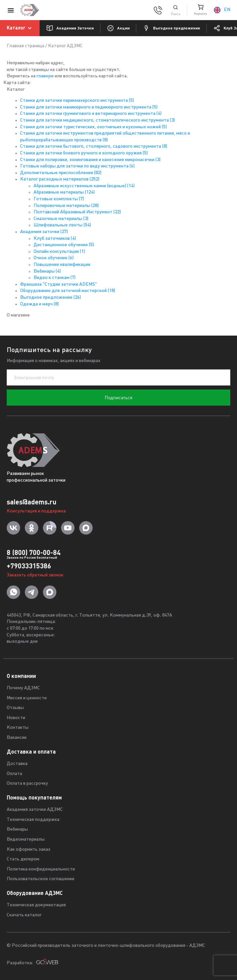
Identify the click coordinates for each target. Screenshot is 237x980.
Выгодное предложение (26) (51, 298)
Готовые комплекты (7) (59, 199)
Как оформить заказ (29, 850)
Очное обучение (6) (54, 258)
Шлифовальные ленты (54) (62, 225)
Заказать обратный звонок (35, 575)
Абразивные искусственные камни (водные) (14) (84, 186)
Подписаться (118, 398)
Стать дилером (23, 859)
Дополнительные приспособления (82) (61, 173)
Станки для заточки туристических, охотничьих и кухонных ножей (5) (93, 127)
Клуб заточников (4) (55, 239)
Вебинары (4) (47, 271)
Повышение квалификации (62, 265)
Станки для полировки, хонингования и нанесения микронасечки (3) (90, 160)
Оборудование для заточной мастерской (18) (68, 291)
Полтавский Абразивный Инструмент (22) (77, 212)
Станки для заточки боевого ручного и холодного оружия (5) (84, 153)
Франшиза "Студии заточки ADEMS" (59, 285)
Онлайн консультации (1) (59, 252)
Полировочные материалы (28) (66, 206)
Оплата (14, 774)
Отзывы (15, 708)
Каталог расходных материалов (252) (60, 179)
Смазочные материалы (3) (61, 219)
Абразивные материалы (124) (64, 192)
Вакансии (17, 738)
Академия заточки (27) (44, 232)
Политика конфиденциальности (41, 869)
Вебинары (17, 829)
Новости (16, 718)
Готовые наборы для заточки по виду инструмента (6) (77, 166)
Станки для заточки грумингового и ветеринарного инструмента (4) (91, 114)
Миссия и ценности (27, 698)
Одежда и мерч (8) (39, 304)
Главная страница (26, 46)
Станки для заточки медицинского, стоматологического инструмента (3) (98, 120)
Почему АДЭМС (23, 688)
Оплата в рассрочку (27, 784)
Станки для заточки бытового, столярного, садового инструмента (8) (94, 147)
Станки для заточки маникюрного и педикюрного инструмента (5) (89, 107)
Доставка (17, 764)
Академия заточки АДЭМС (35, 810)
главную (45, 76)
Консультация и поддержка (36, 511)
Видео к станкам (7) (55, 278)
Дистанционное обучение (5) (64, 245)
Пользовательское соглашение (41, 879)
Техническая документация (36, 905)
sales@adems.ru (32, 502)
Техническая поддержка (33, 820)
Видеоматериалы (26, 839)
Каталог (20, 28)
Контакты (18, 728)
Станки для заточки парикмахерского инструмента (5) (77, 101)
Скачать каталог (24, 915)
